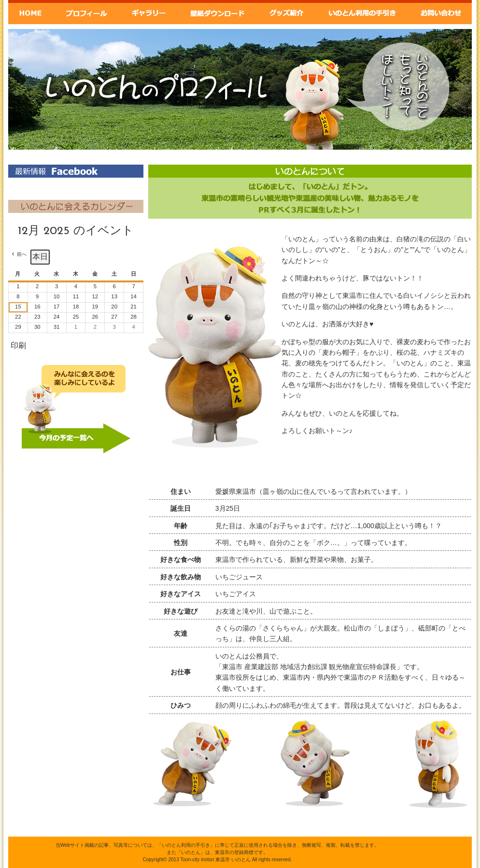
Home (30, 12)
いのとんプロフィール (86, 12)
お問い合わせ (441, 12)
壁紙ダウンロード (217, 12)
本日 (40, 257)
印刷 (18, 348)
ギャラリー (148, 12)
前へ (22, 254)
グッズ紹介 (287, 12)
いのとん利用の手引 (363, 12)
